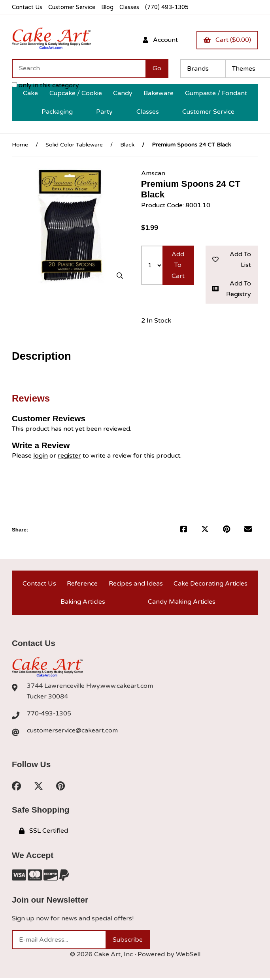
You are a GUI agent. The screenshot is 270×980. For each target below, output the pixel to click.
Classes (131, 7)
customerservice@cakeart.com (72, 732)
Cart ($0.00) (227, 40)
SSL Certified (43, 833)
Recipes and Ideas (136, 584)
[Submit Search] (157, 69)
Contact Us (27, 7)
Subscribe (128, 942)
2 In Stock (156, 321)
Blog (109, 7)
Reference (82, 584)
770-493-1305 (49, 715)
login (41, 456)
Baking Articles (83, 603)
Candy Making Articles (182, 603)
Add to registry (232, 289)
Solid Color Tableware (74, 145)
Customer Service (72, 7)
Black (127, 145)
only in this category (45, 85)
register (69, 456)
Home (20, 145)
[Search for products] (79, 69)
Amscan (153, 173)
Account (160, 40)
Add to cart (178, 265)
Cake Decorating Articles (211, 584)
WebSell (188, 956)
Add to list (232, 260)
